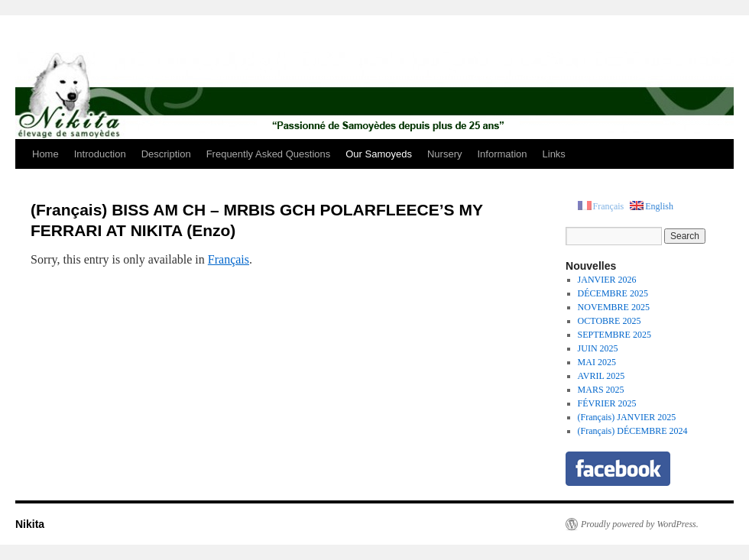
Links (554, 154)
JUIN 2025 (598, 348)
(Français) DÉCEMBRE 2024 (633, 431)
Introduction (100, 154)
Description (166, 154)
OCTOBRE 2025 (610, 321)
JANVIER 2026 (607, 280)
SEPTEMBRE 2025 (614, 335)
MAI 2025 (597, 362)
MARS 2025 (601, 390)
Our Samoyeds (379, 154)
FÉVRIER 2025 (607, 403)
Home (45, 154)
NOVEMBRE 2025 (614, 307)
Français (229, 259)
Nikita (30, 524)
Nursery (445, 154)
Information (502, 154)
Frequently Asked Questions (269, 154)
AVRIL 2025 (601, 376)
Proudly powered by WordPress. (640, 524)
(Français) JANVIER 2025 (627, 417)
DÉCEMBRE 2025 (613, 293)
